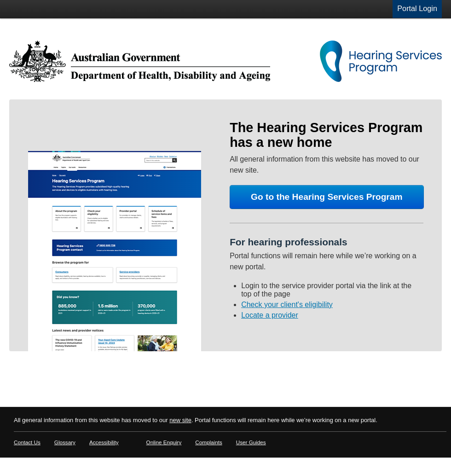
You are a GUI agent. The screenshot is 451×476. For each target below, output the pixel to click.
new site (180, 420)
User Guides (251, 442)
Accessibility (104, 442)
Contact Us (27, 442)
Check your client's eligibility (287, 305)
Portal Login (417, 8)
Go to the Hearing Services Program (327, 197)
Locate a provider (270, 315)
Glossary (65, 442)
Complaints (208, 442)
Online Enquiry (164, 442)
